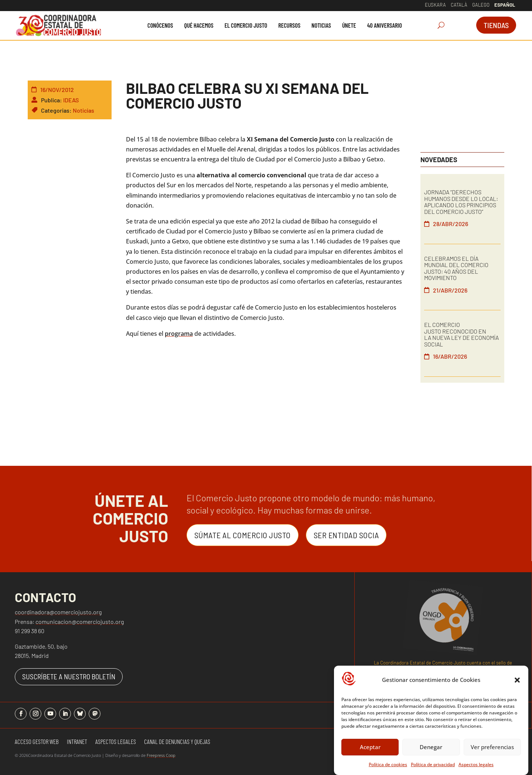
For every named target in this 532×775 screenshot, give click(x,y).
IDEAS (71, 100)
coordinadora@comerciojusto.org (58, 612)
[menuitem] (160, 25)
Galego (481, 5)
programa (179, 334)
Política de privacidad (433, 767)
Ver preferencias (492, 749)
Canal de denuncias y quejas (177, 742)
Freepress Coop (161, 755)
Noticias (83, 110)
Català (459, 5)
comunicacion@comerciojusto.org (80, 622)
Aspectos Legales (116, 742)
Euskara (435, 5)
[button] (517, 682)
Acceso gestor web (37, 742)
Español (505, 5)
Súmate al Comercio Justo (243, 535)
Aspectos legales (476, 767)
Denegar (431, 749)
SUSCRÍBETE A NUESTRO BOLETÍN (69, 677)
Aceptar (370, 749)
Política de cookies (388, 767)
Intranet (77, 742)
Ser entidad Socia (346, 535)
